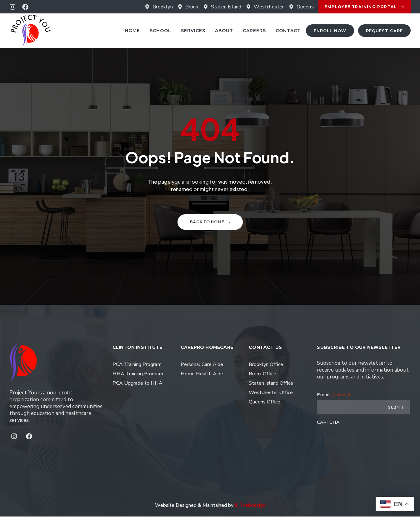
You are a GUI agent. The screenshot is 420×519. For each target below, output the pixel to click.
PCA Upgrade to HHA (137, 386)
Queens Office (265, 404)
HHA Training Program (138, 376)
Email (334, 397)
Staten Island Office (271, 386)
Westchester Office (271, 395)
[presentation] (364, 442)
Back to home (210, 224)
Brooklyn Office (266, 367)
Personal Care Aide (202, 367)
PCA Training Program (137, 367)
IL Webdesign (250, 508)
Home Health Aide (202, 376)
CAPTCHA (328, 425)
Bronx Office (262, 376)
